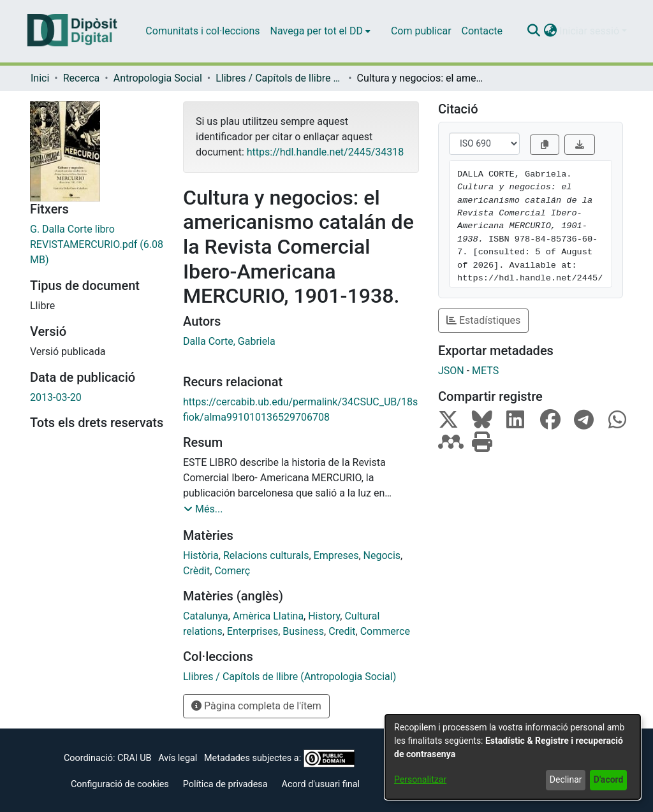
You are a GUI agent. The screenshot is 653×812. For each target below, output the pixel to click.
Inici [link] (40, 78)
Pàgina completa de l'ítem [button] (256, 706)
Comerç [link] (232, 571)
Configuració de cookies (120, 784)
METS (485, 371)
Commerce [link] (385, 631)
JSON (451, 371)
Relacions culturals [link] (266, 555)
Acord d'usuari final (321, 784)
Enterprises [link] (253, 631)
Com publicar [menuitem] (421, 31)
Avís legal (178, 758)
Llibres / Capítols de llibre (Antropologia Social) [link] (279, 78)
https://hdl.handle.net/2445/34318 (325, 152)
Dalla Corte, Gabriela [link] (229, 341)
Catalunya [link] (206, 616)
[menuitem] (320, 31)
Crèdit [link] (196, 571)
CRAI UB (134, 758)
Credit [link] (342, 631)
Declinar (566, 779)
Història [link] (201, 555)
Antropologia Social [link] (158, 78)
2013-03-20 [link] (56, 397)
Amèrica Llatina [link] (268, 616)
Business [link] (303, 631)
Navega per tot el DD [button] (317, 31)
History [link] (324, 616)
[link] (97, 245)
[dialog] (513, 757)
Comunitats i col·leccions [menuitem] (202, 31)
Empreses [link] (336, 555)
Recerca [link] (82, 78)
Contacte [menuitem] (482, 31)
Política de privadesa (225, 784)
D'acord (609, 779)
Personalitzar (420, 779)
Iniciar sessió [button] (591, 31)
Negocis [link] (382, 555)
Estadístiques (483, 320)
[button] (533, 31)
